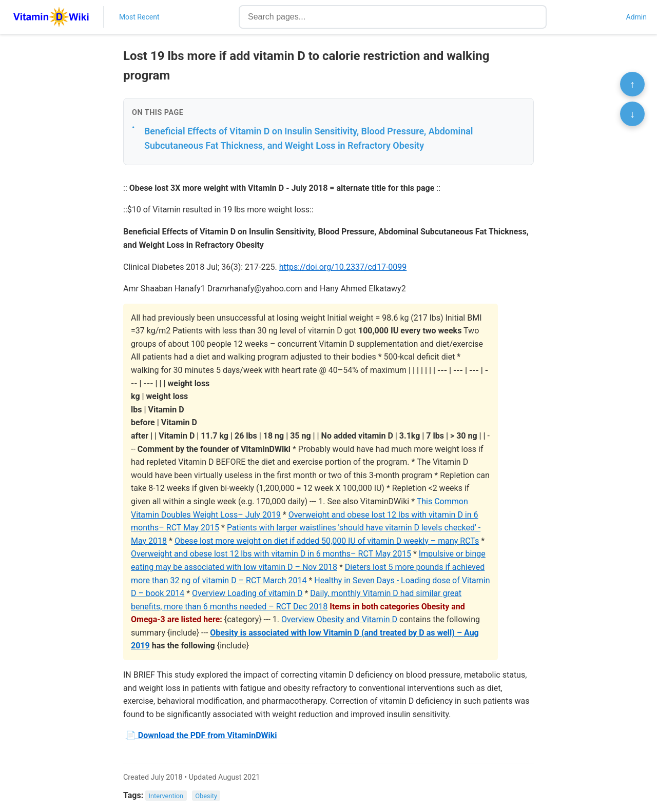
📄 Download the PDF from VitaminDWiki (201, 735)
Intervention (166, 796)
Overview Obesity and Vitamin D (339, 619)
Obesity (206, 796)
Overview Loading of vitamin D (247, 593)
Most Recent (139, 17)
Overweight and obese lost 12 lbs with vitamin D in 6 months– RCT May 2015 (271, 554)
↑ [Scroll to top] (632, 84)
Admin (636, 17)
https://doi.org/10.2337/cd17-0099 (343, 267)
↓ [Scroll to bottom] (632, 114)
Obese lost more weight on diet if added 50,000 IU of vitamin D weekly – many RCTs (327, 541)
